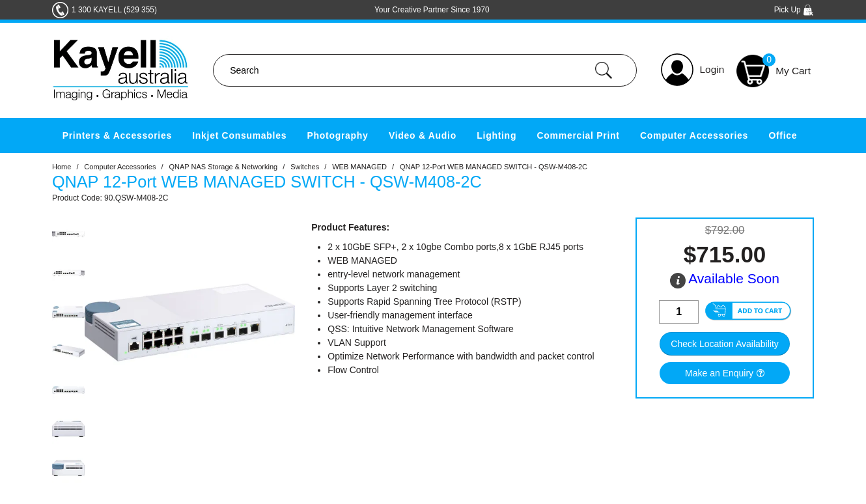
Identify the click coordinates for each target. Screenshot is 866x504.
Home (62, 167)
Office (783, 135)
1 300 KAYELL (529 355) (114, 10)
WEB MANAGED (359, 167)
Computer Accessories (694, 135)
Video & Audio (423, 135)
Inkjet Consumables (239, 135)
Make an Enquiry (719, 373)
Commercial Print (579, 135)
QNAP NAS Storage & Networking (223, 167)
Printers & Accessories (117, 135)
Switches (305, 167)
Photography (338, 135)
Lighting (496, 135)
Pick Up (794, 10)
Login (712, 69)
